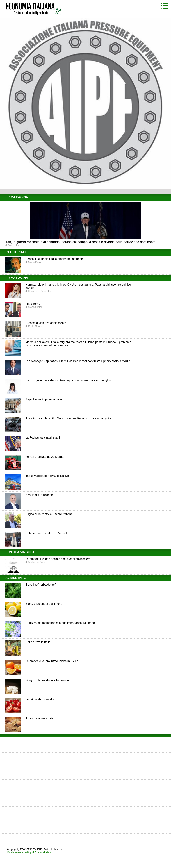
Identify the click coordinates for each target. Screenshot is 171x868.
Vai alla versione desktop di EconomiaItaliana (29, 852)
